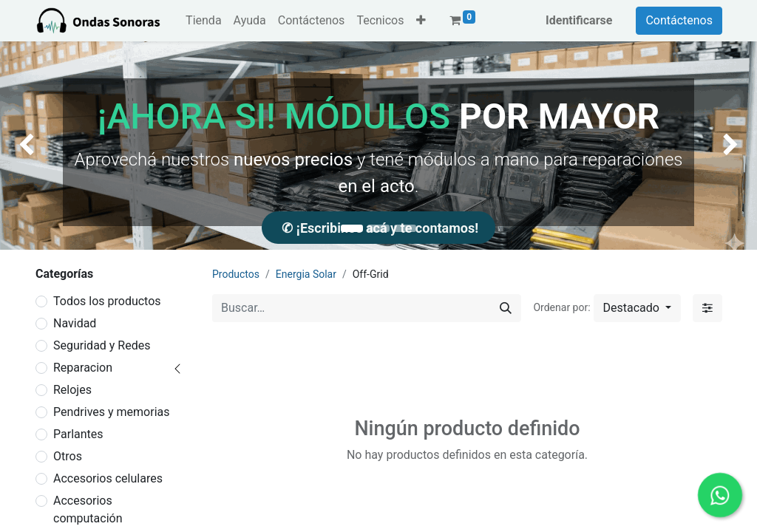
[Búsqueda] (506, 308)
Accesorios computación (88, 509)
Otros (68, 456)
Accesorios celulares (108, 478)
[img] (30, 146)
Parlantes (78, 434)
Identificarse (579, 20)
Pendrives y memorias (112, 412)
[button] (421, 21)
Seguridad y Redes (102, 345)
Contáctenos (679, 20)
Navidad (75, 323)
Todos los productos (107, 301)
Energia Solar (306, 274)
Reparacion (83, 368)
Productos (236, 274)
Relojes (72, 390)
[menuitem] (203, 21)
